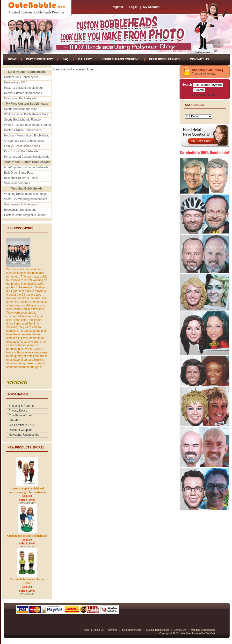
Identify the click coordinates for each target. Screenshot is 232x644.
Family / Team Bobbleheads (22, 146)
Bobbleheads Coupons (120, 59)
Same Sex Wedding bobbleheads (26, 199)
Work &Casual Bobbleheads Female (27, 125)
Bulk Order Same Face (19, 173)
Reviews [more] (20, 228)
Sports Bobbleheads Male (21, 109)
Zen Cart (210, 634)
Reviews (113, 630)
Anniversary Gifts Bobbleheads (24, 141)
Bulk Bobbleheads (165, 59)
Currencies (195, 105)
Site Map (14, 420)
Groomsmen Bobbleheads (21, 204)
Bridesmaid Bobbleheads (20, 210)
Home (12, 59)
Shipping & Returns (21, 406)
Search (187, 85)
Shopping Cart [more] (207, 70)
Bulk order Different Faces (21, 178)
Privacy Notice (18, 411)
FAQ (65, 59)
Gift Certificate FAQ (21, 425)
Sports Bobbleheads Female (22, 120)
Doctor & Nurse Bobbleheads (23, 130)
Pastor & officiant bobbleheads (24, 88)
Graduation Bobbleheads (20, 98)
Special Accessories (17, 183)
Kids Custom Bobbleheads (21, 151)
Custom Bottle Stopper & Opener (25, 215)
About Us (98, 630)
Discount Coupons (21, 430)
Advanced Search (203, 95)
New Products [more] (25, 447)
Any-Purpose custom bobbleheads (26, 167)
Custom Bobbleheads (158, 630)
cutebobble (185, 634)
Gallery (85, 59)
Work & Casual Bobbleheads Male (26, 114)
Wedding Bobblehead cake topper (26, 194)
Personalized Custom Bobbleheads (27, 157)
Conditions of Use (20, 415)
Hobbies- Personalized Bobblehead (27, 136)
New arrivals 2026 (16, 82)
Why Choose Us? (39, 59)
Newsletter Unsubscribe (24, 435)
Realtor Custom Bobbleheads (23, 93)
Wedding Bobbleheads (203, 630)
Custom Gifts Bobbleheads (21, 77)
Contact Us (199, 59)
